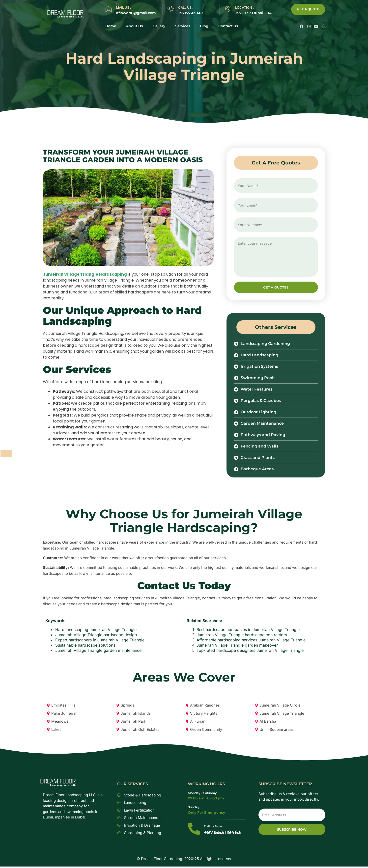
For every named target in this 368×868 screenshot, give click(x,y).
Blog (204, 26)
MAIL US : (123, 7)
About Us (134, 26)
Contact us (228, 26)
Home (111, 26)
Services (183, 26)
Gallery (159, 26)
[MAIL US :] (108, 9)
